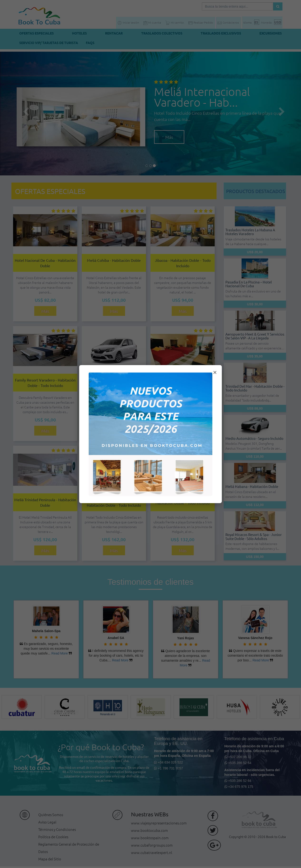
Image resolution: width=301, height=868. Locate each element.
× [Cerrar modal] (215, 372)
